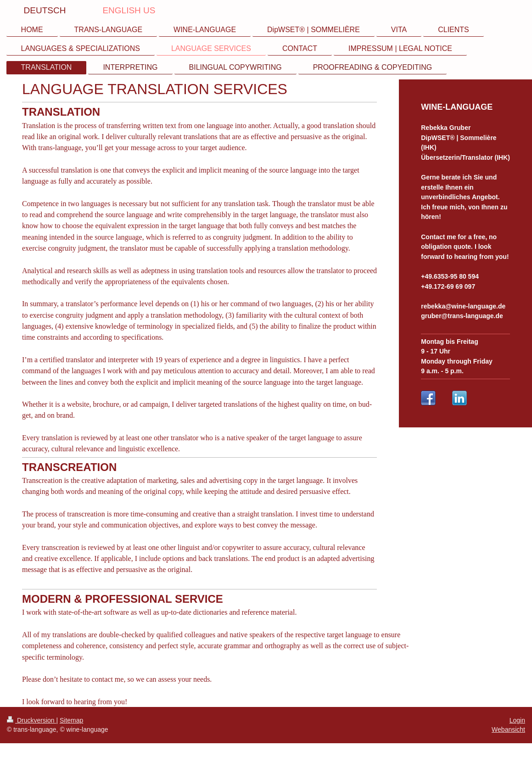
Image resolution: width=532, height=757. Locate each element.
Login (517, 720)
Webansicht (508, 729)
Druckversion (31, 720)
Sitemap (71, 720)
